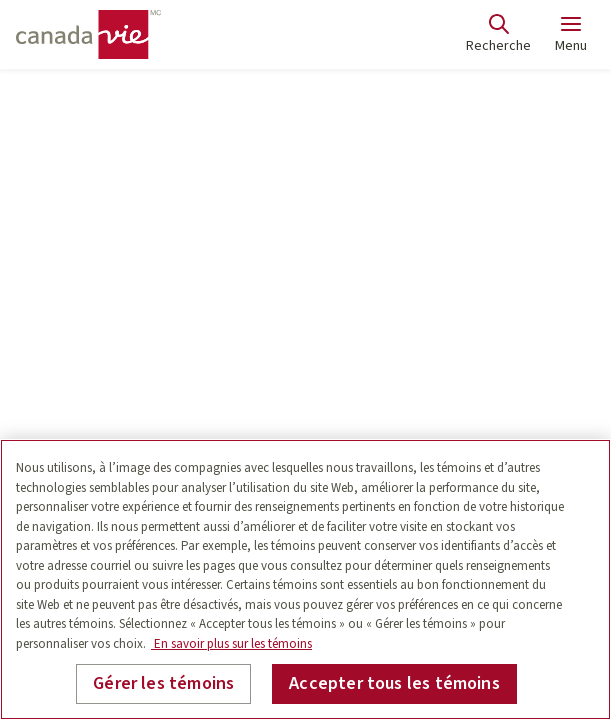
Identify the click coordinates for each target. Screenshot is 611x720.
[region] (305, 579)
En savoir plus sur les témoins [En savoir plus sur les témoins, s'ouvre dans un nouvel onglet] (231, 644)
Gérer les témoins (163, 683)
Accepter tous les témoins (394, 683)
